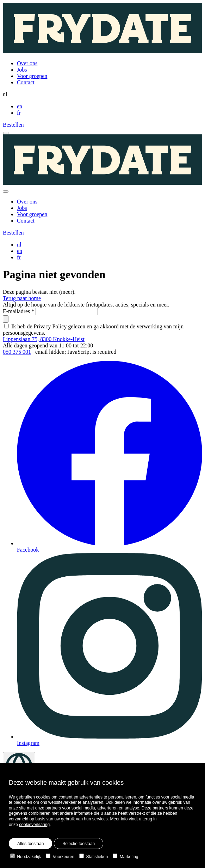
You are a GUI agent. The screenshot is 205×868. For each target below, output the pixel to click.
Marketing (125, 857)
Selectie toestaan (79, 844)
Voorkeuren (60, 857)
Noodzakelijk (26, 857)
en (20, 106)
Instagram (110, 650)
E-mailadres (18, 311)
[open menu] (6, 133)
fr (19, 113)
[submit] (6, 319)
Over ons (27, 63)
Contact (26, 82)
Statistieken (94, 857)
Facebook (110, 457)
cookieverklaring (34, 825)
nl (19, 245)
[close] (6, 192)
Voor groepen (32, 76)
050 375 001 (17, 352)
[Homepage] (103, 29)
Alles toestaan (30, 844)
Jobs (22, 70)
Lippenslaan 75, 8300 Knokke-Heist (44, 339)
